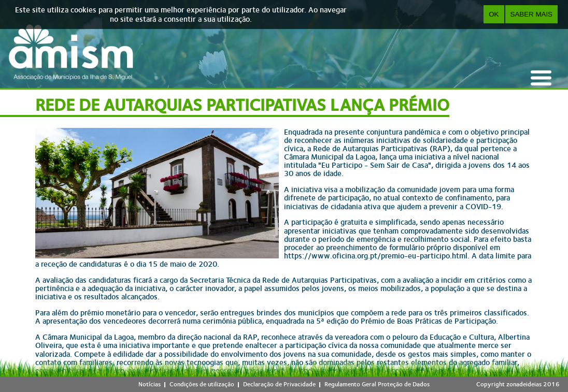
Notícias (150, 384)
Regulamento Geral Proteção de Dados (377, 384)
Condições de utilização (202, 384)
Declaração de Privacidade (279, 384)
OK (494, 14)
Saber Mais (531, 14)
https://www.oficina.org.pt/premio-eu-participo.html (376, 256)
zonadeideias (524, 384)
